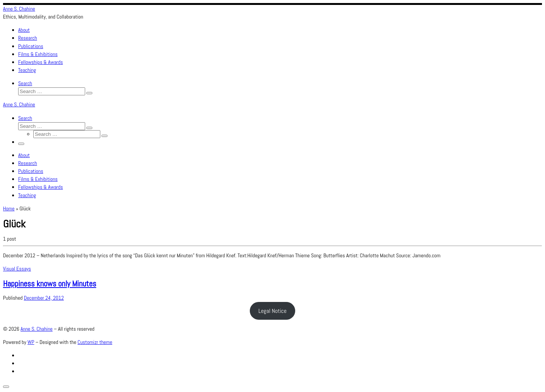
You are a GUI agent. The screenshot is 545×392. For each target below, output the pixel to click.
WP (31, 342)
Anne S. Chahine (37, 329)
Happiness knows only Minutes (50, 284)
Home (9, 208)
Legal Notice (273, 311)
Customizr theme (95, 342)
